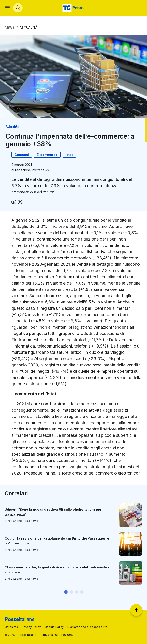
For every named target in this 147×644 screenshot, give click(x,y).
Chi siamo (11, 627)
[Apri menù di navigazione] (7, 8)
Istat (69, 156)
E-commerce (47, 156)
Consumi (22, 156)
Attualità (28, 29)
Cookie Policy (54, 627)
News (10, 29)
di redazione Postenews (21, 522)
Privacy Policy (31, 627)
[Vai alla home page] (73, 8)
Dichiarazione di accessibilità (87, 627)
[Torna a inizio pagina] (136, 610)
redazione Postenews (32, 171)
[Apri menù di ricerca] (18, 8)
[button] (66, 593)
